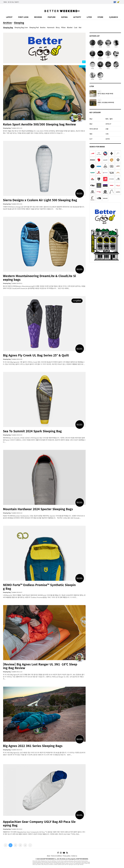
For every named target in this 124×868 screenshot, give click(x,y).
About (49, 856)
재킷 (91, 134)
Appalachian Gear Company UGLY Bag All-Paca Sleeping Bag (39, 823)
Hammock (51, 27)
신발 (107, 129)
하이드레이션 (94, 129)
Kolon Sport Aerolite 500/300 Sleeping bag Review (39, 124)
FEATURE (52, 17)
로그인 (10, 2)
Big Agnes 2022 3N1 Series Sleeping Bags (33, 746)
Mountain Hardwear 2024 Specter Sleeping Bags (38, 509)
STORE (100, 17)
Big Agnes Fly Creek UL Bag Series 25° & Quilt (36, 355)
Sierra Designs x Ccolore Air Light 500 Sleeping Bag (40, 200)
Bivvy (58, 27)
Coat (76, 27)
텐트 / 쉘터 (109, 119)
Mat (80, 27)
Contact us (74, 856)
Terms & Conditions (56, 856)
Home (5, 2)
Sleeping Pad (34, 27)
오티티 (108, 139)
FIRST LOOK (23, 17)
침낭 (91, 124)
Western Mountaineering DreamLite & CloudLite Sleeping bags (40, 278)
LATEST (9, 17)
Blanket (70, 27)
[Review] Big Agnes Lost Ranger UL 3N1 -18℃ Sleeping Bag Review (40, 666)
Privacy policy (67, 856)
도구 (91, 139)
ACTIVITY (77, 17)
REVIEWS (38, 17)
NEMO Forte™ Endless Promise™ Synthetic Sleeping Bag (39, 587)
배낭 (91, 119)
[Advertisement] (105, 276)
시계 (107, 134)
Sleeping (19, 23)
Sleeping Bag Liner (21, 27)
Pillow (63, 27)
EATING (64, 17)
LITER (89, 17)
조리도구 (108, 124)
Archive (7, 23)
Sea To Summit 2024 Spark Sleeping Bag (32, 431)
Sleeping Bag (8, 27)
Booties (43, 27)
